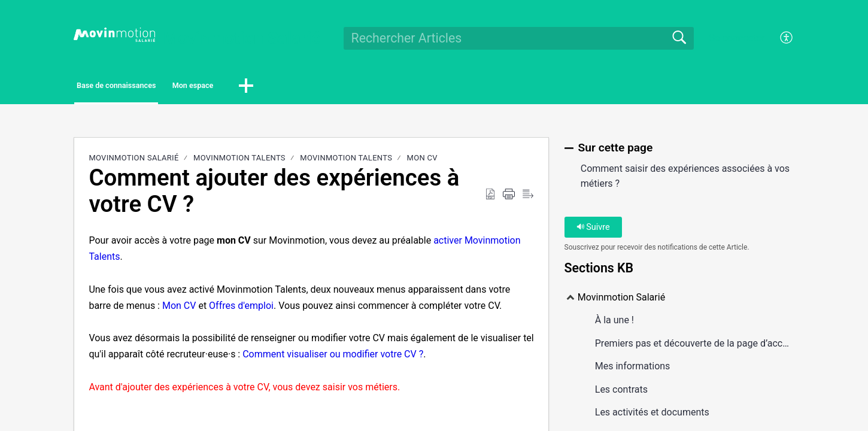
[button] (335, 88)
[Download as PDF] (490, 198)
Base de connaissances (145, 87)
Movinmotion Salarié (133, 161)
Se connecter (737, 38)
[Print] (509, 198)
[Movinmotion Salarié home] (114, 35)
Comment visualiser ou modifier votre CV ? (333, 358)
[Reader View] (528, 198)
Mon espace (264, 87)
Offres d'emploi (241, 309)
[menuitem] (780, 38)
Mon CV (422, 161)
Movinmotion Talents (239, 161)
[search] (519, 38)
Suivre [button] (593, 230)
